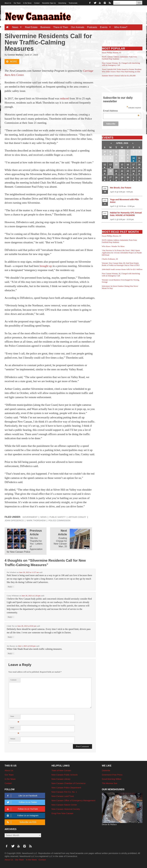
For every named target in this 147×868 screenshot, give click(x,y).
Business (45, 27)
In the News (27, 3)
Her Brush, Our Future (121, 188)
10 (134, 158)
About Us (8, 3)
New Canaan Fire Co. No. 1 (64, 792)
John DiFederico (14, 520)
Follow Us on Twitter (21, 802)
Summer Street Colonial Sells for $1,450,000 (119, 76)
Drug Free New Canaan (62, 813)
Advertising (62, 3)
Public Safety (57, 517)
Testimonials (73, 3)
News (18, 27)
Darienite (106, 770)
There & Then (61, 27)
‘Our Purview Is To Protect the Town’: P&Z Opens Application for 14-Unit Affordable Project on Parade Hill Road (122, 253)
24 (134, 171)
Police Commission (59, 520)
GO (139, 3)
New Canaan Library (61, 779)
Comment (13, 680)
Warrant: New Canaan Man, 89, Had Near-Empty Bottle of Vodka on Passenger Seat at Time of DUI (121, 264)
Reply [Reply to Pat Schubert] (11, 587)
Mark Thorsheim (36, 520)
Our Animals (78, 27)
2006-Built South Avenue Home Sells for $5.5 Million (122, 269)
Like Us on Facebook (22, 796)
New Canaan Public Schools (65, 775)
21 (116, 171)
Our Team (17, 3)
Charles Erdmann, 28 (110, 259)
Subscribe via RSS (21, 822)
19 (105, 171)
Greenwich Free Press (112, 775)
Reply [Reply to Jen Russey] (11, 653)
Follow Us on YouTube (22, 809)
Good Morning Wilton (112, 779)
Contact (37, 3)
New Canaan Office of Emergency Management (73, 800)
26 (105, 177)
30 (110, 152)
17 (134, 165)
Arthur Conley (77, 517)
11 (139, 158)
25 (139, 171)
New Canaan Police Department (66, 788)
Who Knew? (121, 27)
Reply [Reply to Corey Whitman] (11, 617)
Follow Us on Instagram (22, 816)
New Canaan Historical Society (66, 809)
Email (15, 728)
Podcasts (92, 27)
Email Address (121, 111)
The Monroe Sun (110, 783)
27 (110, 177)
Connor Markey (15, 55)
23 (128, 171)
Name (15, 717)
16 (128, 165)
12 (105, 165)
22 (122, 171)
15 (122, 165)
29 (105, 152)
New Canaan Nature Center (64, 805)
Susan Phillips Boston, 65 (112, 53)
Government (30, 517)
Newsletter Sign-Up (49, 3)
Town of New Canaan (61, 770)
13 (110, 165)
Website (13, 739)
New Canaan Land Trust (63, 796)
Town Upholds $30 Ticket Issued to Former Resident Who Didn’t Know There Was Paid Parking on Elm (122, 70)
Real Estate (31, 27)
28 (116, 177)
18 (139, 165)
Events (106, 27)
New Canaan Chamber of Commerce (69, 783)
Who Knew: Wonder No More (113, 246)
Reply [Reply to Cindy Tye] (11, 637)
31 (116, 152)
